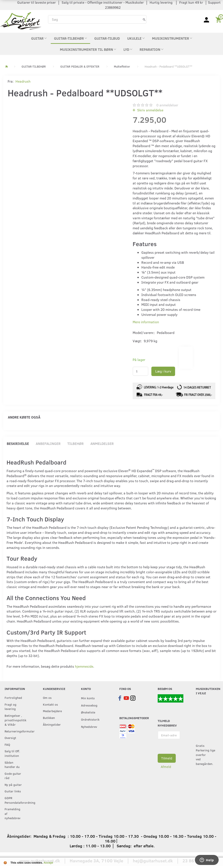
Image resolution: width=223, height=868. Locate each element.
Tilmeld (167, 758)
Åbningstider (52, 724)
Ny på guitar (13, 785)
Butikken (49, 718)
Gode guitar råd (13, 776)
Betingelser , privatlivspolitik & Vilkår (15, 720)
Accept (48, 863)
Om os (47, 698)
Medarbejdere (52, 711)
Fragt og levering (10, 707)
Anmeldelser (102, 443)
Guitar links (13, 791)
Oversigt (10, 738)
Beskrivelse (18, 443)
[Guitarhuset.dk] (21, 20)
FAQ (7, 744)
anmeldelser (167, 105)
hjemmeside (84, 666)
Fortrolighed (13, 698)
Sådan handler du (12, 765)
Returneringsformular (15, 731)
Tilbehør (75, 443)
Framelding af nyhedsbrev (13, 813)
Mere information (146, 322)
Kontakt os (50, 704)
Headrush (23, 81)
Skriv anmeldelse (150, 110)
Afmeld (166, 767)
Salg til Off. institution (12, 753)
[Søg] (144, 19)
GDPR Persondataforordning (15, 800)
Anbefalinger (48, 443)
